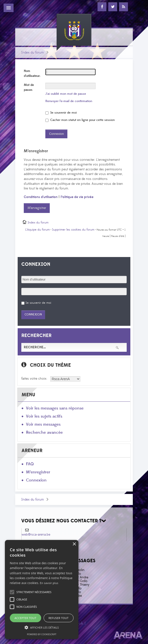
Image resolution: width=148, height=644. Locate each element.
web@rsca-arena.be (36, 535)
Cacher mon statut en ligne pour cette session (80, 120)
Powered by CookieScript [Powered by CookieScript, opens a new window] (42, 634)
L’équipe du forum (37, 230)
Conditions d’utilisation (41, 197)
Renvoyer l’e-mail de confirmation (69, 101)
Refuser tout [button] (59, 618)
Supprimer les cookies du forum (73, 230)
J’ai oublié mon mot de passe (66, 94)
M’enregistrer (37, 208)
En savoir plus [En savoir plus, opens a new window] (49, 583)
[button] (34, 592)
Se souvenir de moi (61, 113)
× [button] (74, 544)
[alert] (42, 590)
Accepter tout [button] (25, 618)
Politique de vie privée (77, 197)
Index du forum (33, 53)
